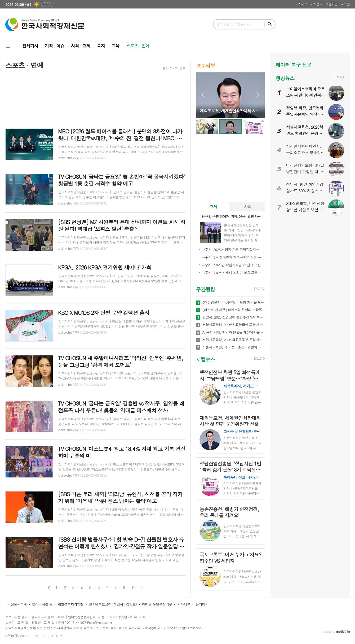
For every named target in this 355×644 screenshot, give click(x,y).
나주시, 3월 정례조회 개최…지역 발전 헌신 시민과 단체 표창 (232, 257)
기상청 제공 (46, 6)
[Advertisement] (95, 98)
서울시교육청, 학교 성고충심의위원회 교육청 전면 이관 (234, 347)
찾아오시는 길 (42, 604)
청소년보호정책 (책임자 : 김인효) (113, 604)
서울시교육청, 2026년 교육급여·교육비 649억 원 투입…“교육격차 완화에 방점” (234, 325)
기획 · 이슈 (54, 46)
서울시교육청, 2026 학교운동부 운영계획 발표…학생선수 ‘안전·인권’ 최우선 (234, 340)
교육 (116, 46)
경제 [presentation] (213, 206)
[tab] (213, 207)
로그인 (345, 4)
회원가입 (332, 4)
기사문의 (316, 4)
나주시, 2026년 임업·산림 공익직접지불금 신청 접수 (232, 249)
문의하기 (202, 604)
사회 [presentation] (248, 206)
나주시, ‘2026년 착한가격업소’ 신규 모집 (231, 265)
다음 (142, 588)
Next (258, 95)
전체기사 (30, 46)
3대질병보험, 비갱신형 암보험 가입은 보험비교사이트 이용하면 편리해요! (234, 302)
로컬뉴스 (205, 359)
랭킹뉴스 (285, 78)
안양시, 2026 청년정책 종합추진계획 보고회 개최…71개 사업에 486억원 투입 (234, 317)
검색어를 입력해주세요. (233, 24)
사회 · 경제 (80, 46)
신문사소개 (19, 604)
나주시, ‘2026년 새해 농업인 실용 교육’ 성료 (232, 273)
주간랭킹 (205, 289)
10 (134, 588)
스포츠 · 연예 (138, 46)
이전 (49, 588)
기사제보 (301, 4)
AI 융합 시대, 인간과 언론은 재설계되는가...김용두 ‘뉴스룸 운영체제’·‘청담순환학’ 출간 (234, 332)
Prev (203, 95)
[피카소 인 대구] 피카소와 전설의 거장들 (232, 310)
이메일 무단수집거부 (157, 604)
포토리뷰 (205, 65)
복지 (101, 46)
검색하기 (270, 24)
